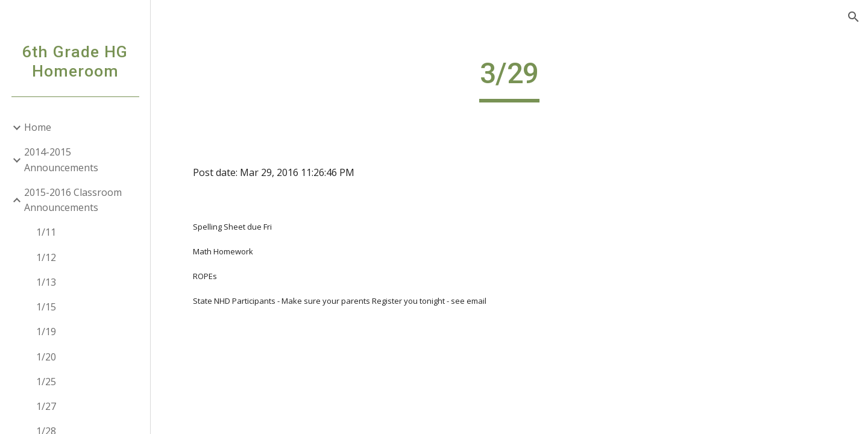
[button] (854, 17)
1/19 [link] (46, 332)
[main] (509, 79)
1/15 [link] (46, 307)
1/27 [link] (46, 406)
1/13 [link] (46, 282)
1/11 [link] (46, 232)
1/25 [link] (46, 382)
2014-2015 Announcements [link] (61, 159)
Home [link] (38, 127)
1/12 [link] (46, 257)
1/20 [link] (46, 357)
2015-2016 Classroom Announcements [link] (73, 200)
